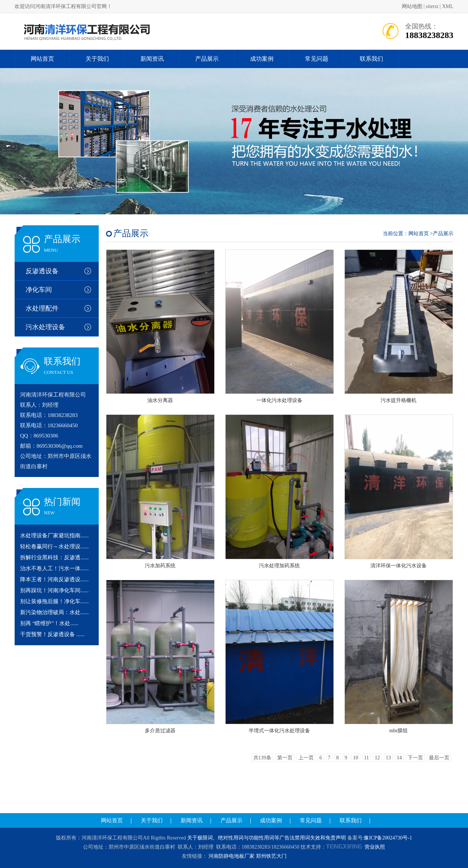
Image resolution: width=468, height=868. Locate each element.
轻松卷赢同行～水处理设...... (54, 546)
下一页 (415, 758)
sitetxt (432, 6)
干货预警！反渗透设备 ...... (52, 634)
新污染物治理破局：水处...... (54, 612)
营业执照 (375, 847)
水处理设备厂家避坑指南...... (54, 536)
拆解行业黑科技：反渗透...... (54, 557)
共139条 (262, 758)
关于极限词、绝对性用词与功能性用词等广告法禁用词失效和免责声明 (267, 838)
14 (399, 758)
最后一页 (439, 758)
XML (448, 6)
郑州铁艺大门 (271, 856)
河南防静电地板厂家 (231, 856)
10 (356, 758)
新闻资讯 (152, 59)
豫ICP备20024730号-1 (388, 838)
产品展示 (207, 59)
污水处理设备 (45, 327)
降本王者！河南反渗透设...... (54, 579)
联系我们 (371, 59)
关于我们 (97, 59)
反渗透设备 (42, 271)
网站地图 (412, 6)
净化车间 (39, 290)
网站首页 (42, 59)
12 (377, 758)
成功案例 (262, 59)
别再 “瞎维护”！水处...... (49, 623)
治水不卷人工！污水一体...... (54, 568)
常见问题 (317, 59)
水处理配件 (42, 308)
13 (388, 758)
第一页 (285, 758)
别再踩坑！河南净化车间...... (54, 590)
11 (367, 758)
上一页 (306, 758)
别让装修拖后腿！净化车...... (54, 601)
